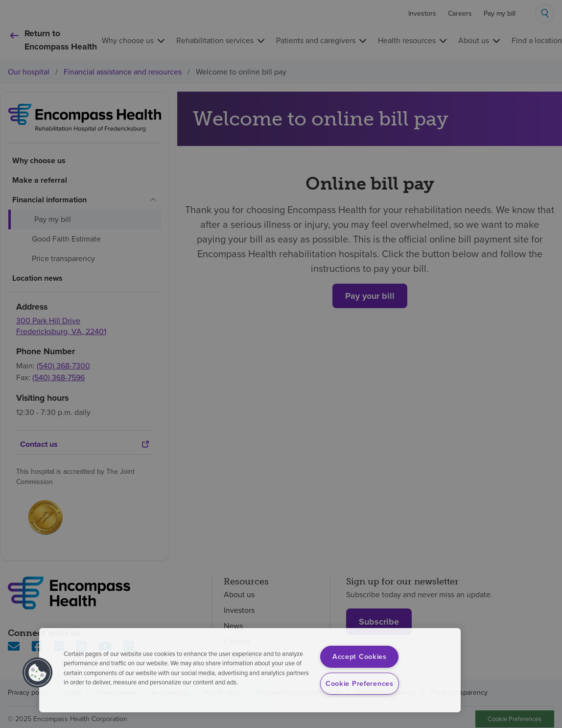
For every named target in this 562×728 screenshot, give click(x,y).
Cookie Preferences (360, 683)
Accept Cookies (360, 656)
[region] (250, 670)
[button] (38, 673)
